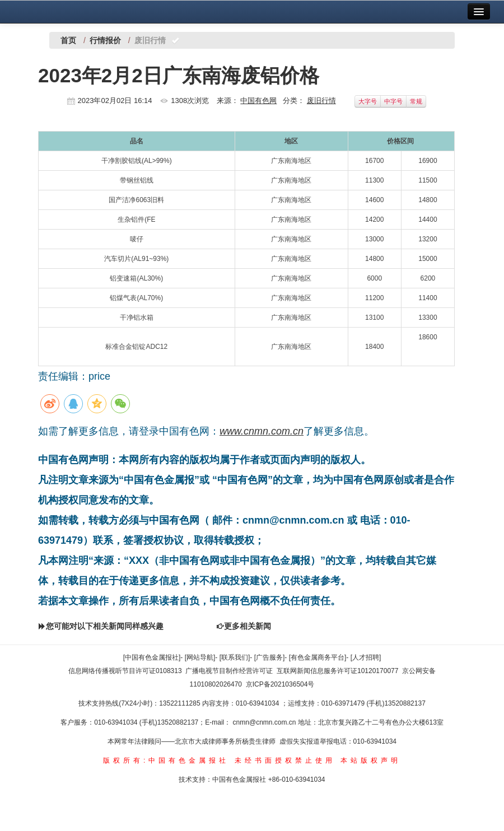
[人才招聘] (366, 657)
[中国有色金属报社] (152, 657)
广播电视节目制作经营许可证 (229, 671)
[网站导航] (200, 657)
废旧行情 (321, 101)
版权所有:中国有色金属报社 (166, 760)
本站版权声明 (371, 760)
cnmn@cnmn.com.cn (265, 722)
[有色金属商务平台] (318, 657)
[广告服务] (270, 657)
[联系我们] (235, 657)
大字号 (368, 101)
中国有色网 (258, 101)
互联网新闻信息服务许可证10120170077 (337, 671)
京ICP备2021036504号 (280, 684)
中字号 (393, 101)
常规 (416, 101)
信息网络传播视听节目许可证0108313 (125, 671)
